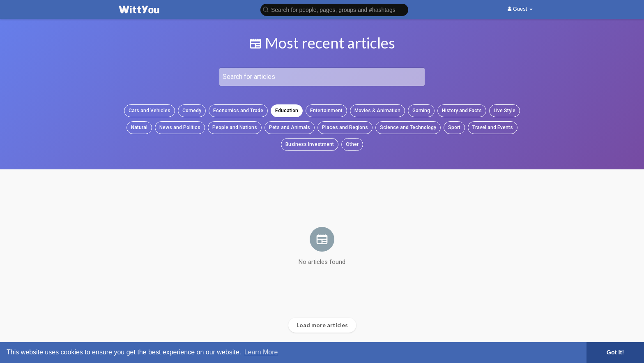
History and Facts (462, 111)
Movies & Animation (377, 111)
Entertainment (326, 111)
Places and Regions (345, 127)
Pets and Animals (290, 127)
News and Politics (180, 127)
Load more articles (322, 325)
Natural (139, 127)
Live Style (505, 111)
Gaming (421, 111)
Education (287, 111)
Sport (454, 127)
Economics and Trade (238, 111)
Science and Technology (408, 127)
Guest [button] (520, 9)
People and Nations (235, 127)
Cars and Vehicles (149, 111)
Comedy (192, 111)
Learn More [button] (261, 352)
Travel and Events (493, 127)
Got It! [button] (615, 352)
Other (352, 144)
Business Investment (310, 144)
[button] (334, 9)
